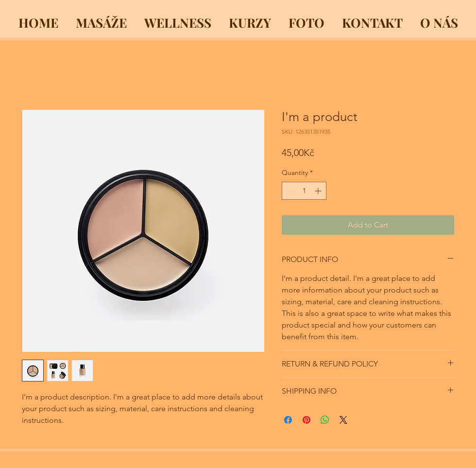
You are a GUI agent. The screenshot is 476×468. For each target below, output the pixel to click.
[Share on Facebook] (288, 420)
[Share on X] (343, 420)
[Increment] (319, 191)
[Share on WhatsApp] (325, 420)
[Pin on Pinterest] (306, 420)
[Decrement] (289, 191)
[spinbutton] (304, 191)
